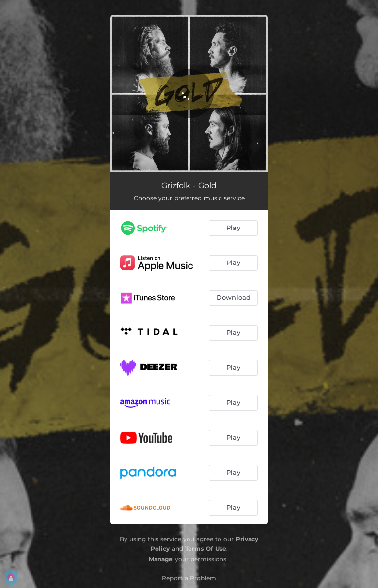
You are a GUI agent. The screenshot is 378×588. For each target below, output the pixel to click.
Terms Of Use (206, 548)
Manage (161, 559)
